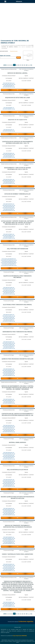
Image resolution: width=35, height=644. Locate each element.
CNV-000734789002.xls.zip (9, 238)
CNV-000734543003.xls (9, 374)
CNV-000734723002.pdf (9, 317)
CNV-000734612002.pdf (9, 455)
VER (17, 90)
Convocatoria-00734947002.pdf (9, 261)
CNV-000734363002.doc (9, 540)
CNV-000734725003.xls (9, 347)
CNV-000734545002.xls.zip (9, 403)
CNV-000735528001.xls (9, 108)
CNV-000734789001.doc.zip (9, 236)
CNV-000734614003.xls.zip (9, 486)
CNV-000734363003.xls (9, 542)
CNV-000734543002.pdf (9, 372)
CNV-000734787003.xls (9, 209)
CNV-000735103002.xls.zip (9, 157)
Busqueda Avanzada (14, 51)
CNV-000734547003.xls (9, 431)
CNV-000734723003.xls (9, 320)
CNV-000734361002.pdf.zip (9, 512)
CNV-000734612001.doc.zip (9, 454)
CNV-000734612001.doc (9, 453)
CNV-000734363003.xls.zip (9, 544)
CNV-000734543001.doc (9, 369)
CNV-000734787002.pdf (9, 207)
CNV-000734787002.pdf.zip (9, 208)
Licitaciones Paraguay (8, 641)
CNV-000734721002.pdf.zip (9, 291)
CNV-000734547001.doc (9, 425)
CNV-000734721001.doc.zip (9, 289)
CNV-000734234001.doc (9, 564)
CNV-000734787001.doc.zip (9, 205)
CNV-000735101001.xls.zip (9, 131)
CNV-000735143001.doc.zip (9, 181)
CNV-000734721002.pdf (9, 290)
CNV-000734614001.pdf (9, 480)
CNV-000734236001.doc (9, 602)
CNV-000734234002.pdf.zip (9, 568)
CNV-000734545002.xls (9, 402)
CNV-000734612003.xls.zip (9, 459)
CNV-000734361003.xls (9, 514)
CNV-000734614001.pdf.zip (9, 481)
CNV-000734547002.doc (9, 428)
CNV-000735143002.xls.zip (9, 183)
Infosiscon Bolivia (11, 640)
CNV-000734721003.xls (9, 293)
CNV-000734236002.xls (9, 605)
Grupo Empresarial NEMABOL (20, 636)
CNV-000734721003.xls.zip (9, 294)
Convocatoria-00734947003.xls (9, 264)
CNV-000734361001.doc (9, 508)
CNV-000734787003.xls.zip (9, 210)
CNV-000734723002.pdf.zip (9, 319)
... (29, 65)
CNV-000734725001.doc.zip (9, 343)
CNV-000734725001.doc (9, 342)
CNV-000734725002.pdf (9, 344)
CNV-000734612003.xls (9, 458)
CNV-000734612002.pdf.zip (9, 456)
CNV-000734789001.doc (9, 234)
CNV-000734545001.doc (9, 399)
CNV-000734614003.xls (9, 485)
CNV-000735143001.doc (9, 179)
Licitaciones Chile (18, 640)
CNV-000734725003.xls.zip (9, 348)
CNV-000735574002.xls (9, 86)
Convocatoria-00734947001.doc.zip (9, 260)
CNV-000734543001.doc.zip (9, 370)
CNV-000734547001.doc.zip (9, 427)
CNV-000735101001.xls (9, 130)
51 (31, 65)
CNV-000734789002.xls (9, 237)
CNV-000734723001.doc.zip (9, 316)
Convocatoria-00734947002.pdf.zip (9, 263)
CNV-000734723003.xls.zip (9, 321)
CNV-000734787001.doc (9, 204)
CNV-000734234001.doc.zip (9, 566)
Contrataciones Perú (25, 640)
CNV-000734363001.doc (9, 537)
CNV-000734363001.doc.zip (9, 538)
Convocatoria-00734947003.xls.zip (9, 265)
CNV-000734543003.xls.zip (9, 375)
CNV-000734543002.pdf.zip (9, 373)
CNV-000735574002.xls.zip (9, 87)
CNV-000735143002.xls (9, 182)
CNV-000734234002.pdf (9, 567)
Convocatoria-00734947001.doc (9, 259)
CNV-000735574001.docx (9, 83)
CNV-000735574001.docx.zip (9, 84)
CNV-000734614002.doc (9, 482)
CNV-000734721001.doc (9, 288)
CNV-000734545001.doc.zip (9, 401)
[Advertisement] (17, 20)
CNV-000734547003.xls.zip (9, 432)
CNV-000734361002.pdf (9, 511)
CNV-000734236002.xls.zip (9, 606)
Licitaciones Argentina (16, 641)
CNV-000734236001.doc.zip (9, 604)
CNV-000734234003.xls (9, 569)
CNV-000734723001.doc (9, 315)
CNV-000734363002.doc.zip (9, 541)
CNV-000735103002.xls (9, 156)
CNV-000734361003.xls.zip (9, 515)
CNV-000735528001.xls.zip (9, 109)
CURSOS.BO (29, 641)
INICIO (5, 65)
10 (27, 65)
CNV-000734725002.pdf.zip (9, 346)
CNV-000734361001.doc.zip (9, 510)
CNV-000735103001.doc (9, 153)
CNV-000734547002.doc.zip (9, 429)
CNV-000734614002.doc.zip (9, 484)
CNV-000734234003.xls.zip (9, 571)
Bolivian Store (23, 641)
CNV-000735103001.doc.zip (9, 155)
